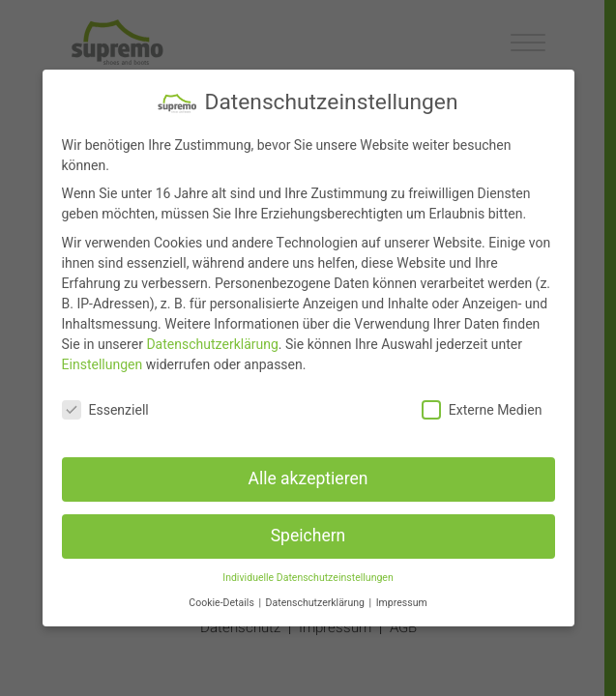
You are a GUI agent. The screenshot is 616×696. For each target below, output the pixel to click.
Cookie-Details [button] (222, 603)
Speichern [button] (308, 536)
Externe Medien (482, 410)
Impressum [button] (402, 603)
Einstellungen (103, 365)
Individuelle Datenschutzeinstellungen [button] (308, 578)
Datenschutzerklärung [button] (317, 603)
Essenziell (105, 410)
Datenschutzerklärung (212, 345)
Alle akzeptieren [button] (308, 479)
